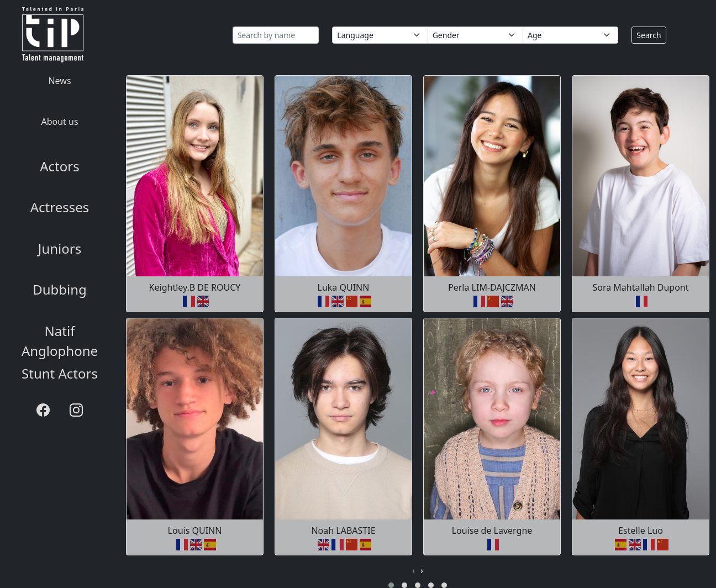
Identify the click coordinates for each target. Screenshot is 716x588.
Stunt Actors (60, 373)
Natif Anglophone (60, 341)
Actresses (60, 207)
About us (59, 122)
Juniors (60, 248)
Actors (59, 166)
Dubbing (60, 289)
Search (649, 35)
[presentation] (414, 570)
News (59, 81)
